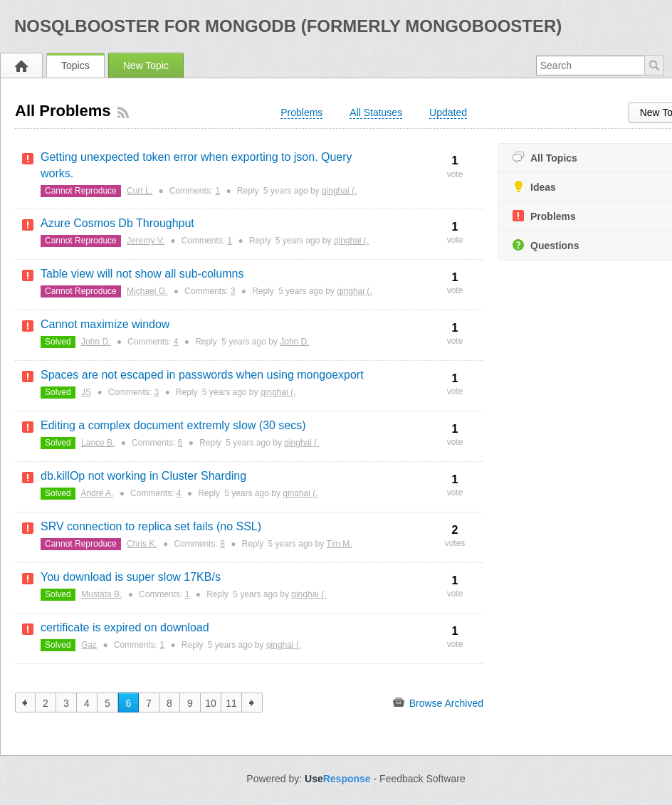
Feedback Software (422, 779)
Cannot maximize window (105, 324)
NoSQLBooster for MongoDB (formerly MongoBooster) (288, 26)
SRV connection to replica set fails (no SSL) (151, 526)
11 (231, 703)
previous (25, 703)
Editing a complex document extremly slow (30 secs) (173, 425)
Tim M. (339, 544)
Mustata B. (101, 594)
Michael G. (147, 291)
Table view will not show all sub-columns (142, 274)
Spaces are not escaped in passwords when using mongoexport (202, 375)
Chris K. (142, 544)
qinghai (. (339, 191)
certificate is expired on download (125, 627)
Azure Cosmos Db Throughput (117, 223)
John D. (96, 342)
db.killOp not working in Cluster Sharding (143, 476)
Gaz (89, 645)
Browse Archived (438, 703)
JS (86, 392)
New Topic (146, 65)
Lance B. (98, 443)
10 (211, 703)
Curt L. (140, 191)
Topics (75, 65)
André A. (97, 493)
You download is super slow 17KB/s (131, 577)
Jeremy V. (146, 241)
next (252, 703)
